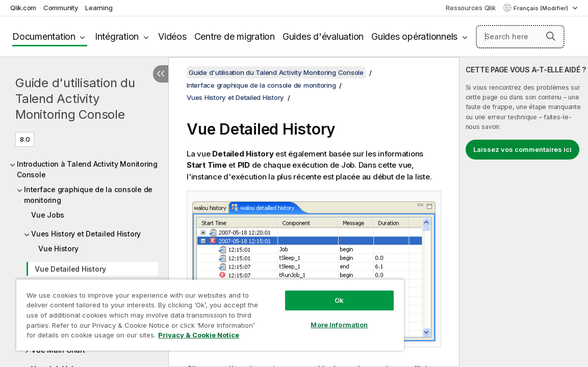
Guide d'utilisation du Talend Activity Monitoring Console (75, 99)
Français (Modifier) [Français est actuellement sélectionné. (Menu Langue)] (542, 8)
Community (61, 8)
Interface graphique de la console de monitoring (88, 195)
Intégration (117, 36)
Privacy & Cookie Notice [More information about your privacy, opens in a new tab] (109, 337)
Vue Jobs (48, 215)
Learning (99, 8)
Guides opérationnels (414, 36)
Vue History (58, 248)
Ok (300, 293)
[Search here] (520, 37)
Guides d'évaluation (323, 36)
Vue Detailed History (70, 269)
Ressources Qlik (470, 8)
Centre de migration (235, 36)
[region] (187, 311)
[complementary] (524, 212)
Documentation (44, 36)
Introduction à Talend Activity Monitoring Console (87, 169)
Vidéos (172, 36)
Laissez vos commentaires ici (522, 149)
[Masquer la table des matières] (161, 74)
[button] (551, 36)
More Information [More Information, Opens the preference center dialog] (300, 317)
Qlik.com (23, 8)
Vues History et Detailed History (86, 234)
